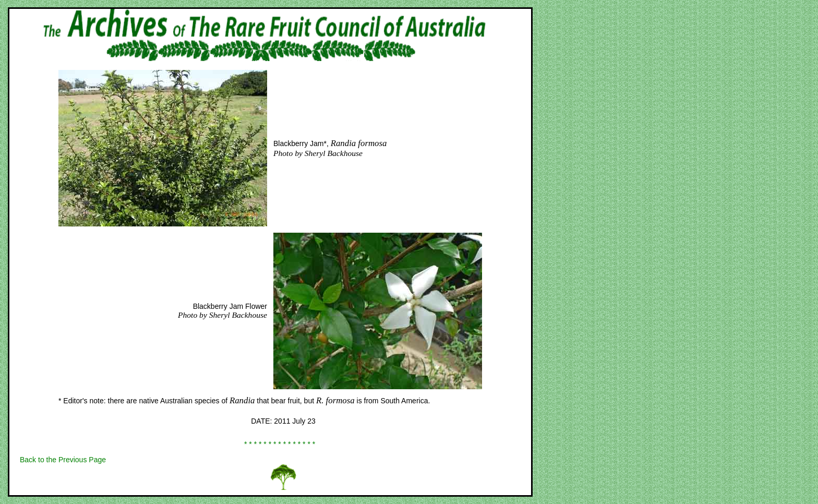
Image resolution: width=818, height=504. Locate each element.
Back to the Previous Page (63, 460)
